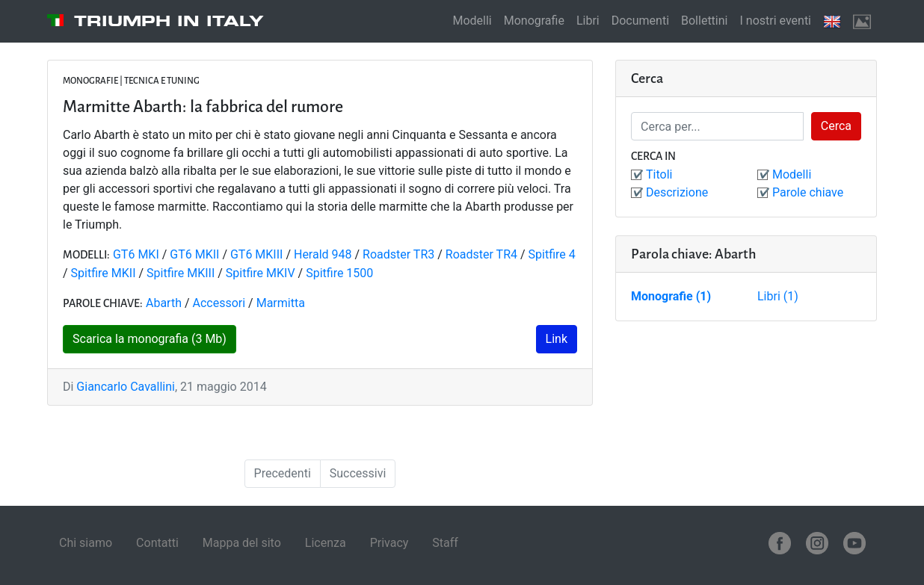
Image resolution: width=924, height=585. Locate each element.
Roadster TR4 (481, 254)
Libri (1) (778, 296)
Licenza (326, 543)
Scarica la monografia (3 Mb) (150, 339)
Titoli (659, 174)
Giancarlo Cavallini (126, 387)
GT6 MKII (194, 254)
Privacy (389, 543)
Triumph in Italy (169, 21)
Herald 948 (323, 254)
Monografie (534, 21)
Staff (445, 543)
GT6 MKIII (256, 254)
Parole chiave (808, 192)
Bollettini (704, 21)
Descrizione (677, 192)
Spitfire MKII (104, 273)
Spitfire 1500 (339, 273)
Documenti (640, 21)
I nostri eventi (775, 21)
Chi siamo (86, 543)
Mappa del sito (242, 543)
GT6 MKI (136, 254)
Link (557, 339)
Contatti (157, 543)
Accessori (219, 303)
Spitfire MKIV (261, 273)
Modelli (472, 21)
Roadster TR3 (398, 254)
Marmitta (281, 303)
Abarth (164, 303)
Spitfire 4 (552, 254)
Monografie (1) (671, 296)
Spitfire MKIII (181, 273)
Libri (588, 21)
